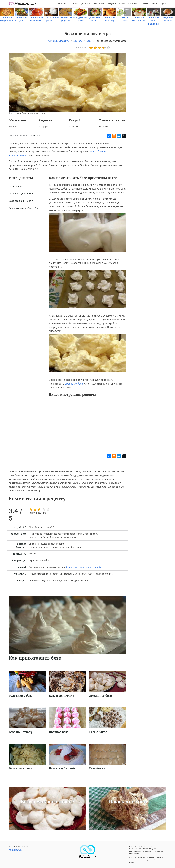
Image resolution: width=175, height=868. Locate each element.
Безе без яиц (98, 768)
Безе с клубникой (62, 768)
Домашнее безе (100, 696)
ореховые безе (74, 384)
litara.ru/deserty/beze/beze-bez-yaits (84, 567)
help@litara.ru (16, 850)
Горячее (74, 3)
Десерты (86, 3)
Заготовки (99, 3)
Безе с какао (98, 732)
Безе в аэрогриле (62, 696)
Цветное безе (59, 732)
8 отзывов (81, 48)
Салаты (144, 3)
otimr (37, 135)
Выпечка (62, 3)
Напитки (132, 3)
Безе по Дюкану (21, 732)
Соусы (154, 3)
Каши (122, 3)
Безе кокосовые (20, 768)
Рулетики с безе (21, 696)
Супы (164, 3)
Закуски (112, 3)
